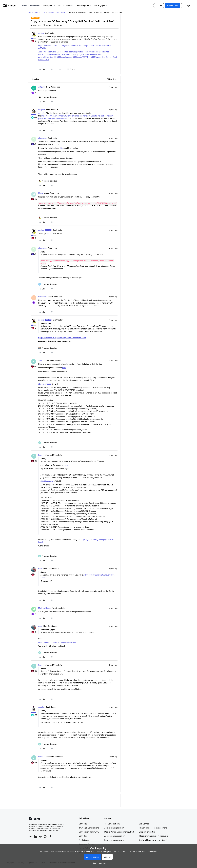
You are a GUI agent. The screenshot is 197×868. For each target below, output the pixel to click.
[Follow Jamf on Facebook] (50, 837)
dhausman (43, 138)
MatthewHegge (45, 608)
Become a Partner (86, 844)
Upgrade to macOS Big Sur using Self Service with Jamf (62, 338)
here (64, 368)
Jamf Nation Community (89, 832)
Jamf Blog (83, 836)
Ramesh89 (43, 297)
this (61, 148)
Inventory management (114, 840)
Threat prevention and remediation (153, 836)
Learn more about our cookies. (145, 851)
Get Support (49, 5)
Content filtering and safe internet (153, 840)
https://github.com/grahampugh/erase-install (57, 642)
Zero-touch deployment (114, 828)
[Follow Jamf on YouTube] (40, 837)
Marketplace (84, 840)
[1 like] (48, 97)
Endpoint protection (147, 832)
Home (31, 12)
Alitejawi (42, 87)
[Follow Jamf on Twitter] (31, 837)
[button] (172, 6)
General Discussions (31, 5)
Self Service (144, 824)
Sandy (41, 360)
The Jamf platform (112, 824)
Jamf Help (83, 824)
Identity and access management (153, 828)
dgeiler (41, 33)
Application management (115, 836)
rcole (40, 569)
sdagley (42, 110)
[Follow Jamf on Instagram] (45, 837)
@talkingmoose (45, 384)
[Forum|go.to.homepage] (9, 5)
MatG (41, 193)
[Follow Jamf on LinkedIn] (35, 837)
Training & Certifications (89, 828)
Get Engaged (101, 5)
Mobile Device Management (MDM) (119, 832)
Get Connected (66, 5)
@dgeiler (42, 113)
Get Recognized (84, 5)
